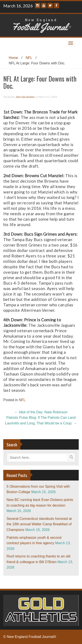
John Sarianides (25, 97)
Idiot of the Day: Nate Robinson (41, 412)
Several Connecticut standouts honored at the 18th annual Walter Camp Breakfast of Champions (39, 524)
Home (13, 58)
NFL (29, 58)
